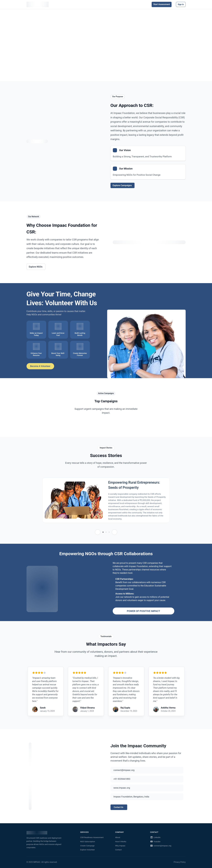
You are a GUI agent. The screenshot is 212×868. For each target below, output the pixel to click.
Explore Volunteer (87, 850)
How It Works (121, 841)
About (118, 837)
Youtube (155, 841)
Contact (118, 850)
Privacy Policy (180, 862)
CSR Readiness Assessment (92, 837)
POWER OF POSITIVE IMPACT (143, 611)
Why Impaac (120, 846)
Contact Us (119, 807)
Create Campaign (87, 846)
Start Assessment (162, 5)
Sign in (181, 6)
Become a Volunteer (40, 366)
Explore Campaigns (122, 185)
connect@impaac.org (161, 846)
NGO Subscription (88, 841)
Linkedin (155, 837)
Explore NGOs (36, 267)
